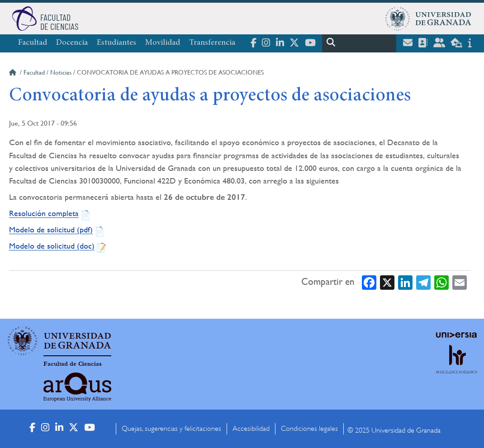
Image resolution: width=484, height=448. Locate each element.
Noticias (61, 72)
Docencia (72, 43)
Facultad (33, 43)
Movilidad (163, 43)
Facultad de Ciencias (73, 364)
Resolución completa (44, 213)
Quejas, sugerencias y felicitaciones (171, 429)
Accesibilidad (251, 429)
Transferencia (212, 43)
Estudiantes (116, 43)
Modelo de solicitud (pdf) (51, 229)
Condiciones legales (309, 429)
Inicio (14, 74)
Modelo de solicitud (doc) (52, 246)
